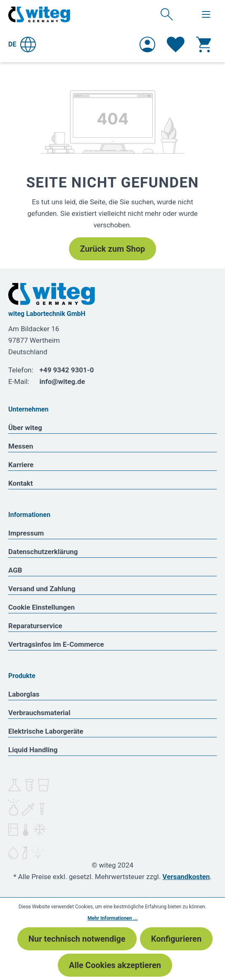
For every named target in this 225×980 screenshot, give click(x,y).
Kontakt (20, 483)
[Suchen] (167, 14)
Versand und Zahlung (42, 589)
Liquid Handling (33, 750)
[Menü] (206, 14)
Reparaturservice (35, 626)
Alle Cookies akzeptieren (115, 965)
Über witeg (25, 428)
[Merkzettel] (176, 44)
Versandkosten (186, 877)
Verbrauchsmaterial (39, 713)
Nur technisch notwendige (77, 939)
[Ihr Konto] (147, 44)
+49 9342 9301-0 (67, 370)
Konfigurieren (176, 939)
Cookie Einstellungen (41, 607)
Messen (21, 446)
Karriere (21, 465)
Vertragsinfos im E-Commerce (56, 644)
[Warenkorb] (204, 44)
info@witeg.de (62, 381)
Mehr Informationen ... (112, 918)
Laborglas (24, 694)
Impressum (26, 533)
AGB (15, 570)
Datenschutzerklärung (43, 552)
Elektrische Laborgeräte (46, 731)
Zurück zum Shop (112, 249)
